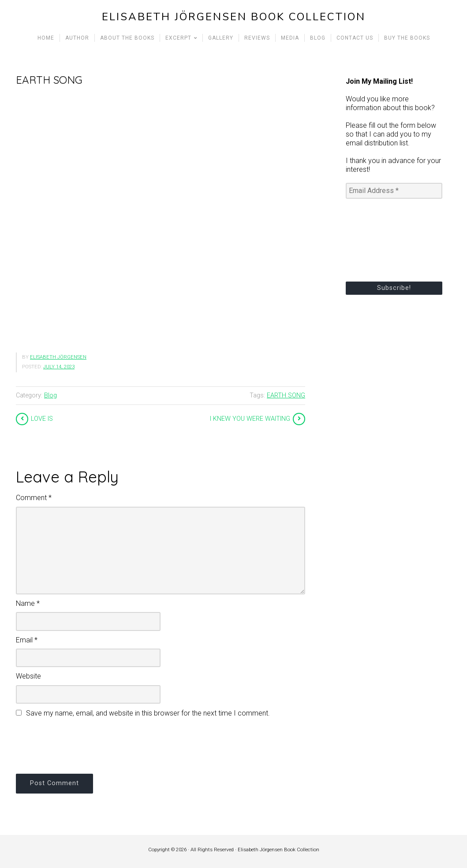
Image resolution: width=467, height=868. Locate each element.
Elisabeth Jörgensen (58, 357)
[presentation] (83, 744)
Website (28, 676)
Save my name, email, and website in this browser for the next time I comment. (148, 713)
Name (28, 603)
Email (27, 640)
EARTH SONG (286, 395)
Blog (50, 395)
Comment (34, 498)
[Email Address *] (394, 191)
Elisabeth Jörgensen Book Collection (234, 17)
